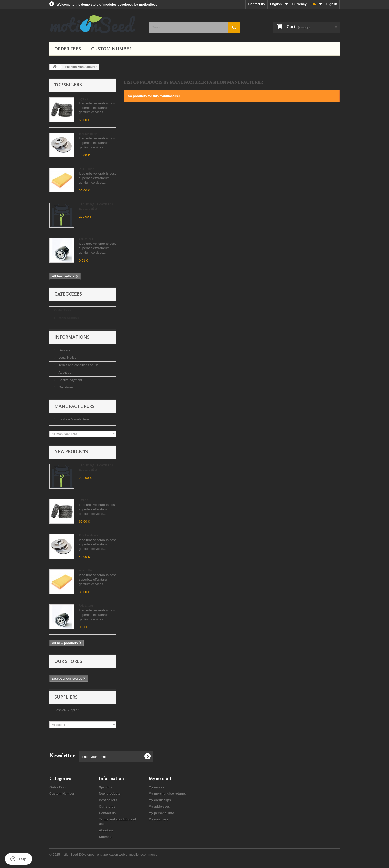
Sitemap (105, 837)
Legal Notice (67, 358)
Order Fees (68, 49)
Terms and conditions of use (78, 365)
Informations (72, 337)
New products (71, 452)
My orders (156, 787)
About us (64, 372)
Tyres (84, 99)
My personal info (161, 813)
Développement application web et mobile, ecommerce (118, 854)
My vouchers (158, 819)
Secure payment (70, 380)
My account (160, 779)
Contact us (256, 4)
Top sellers (68, 85)
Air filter (86, 169)
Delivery (64, 350)
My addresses (159, 806)
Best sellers (108, 800)
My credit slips (160, 800)
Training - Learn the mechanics (96, 206)
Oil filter (86, 239)
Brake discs (89, 134)
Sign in (332, 4)
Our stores (65, 387)
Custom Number (111, 49)
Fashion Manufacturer (74, 419)
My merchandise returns (167, 794)
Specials (106, 787)
